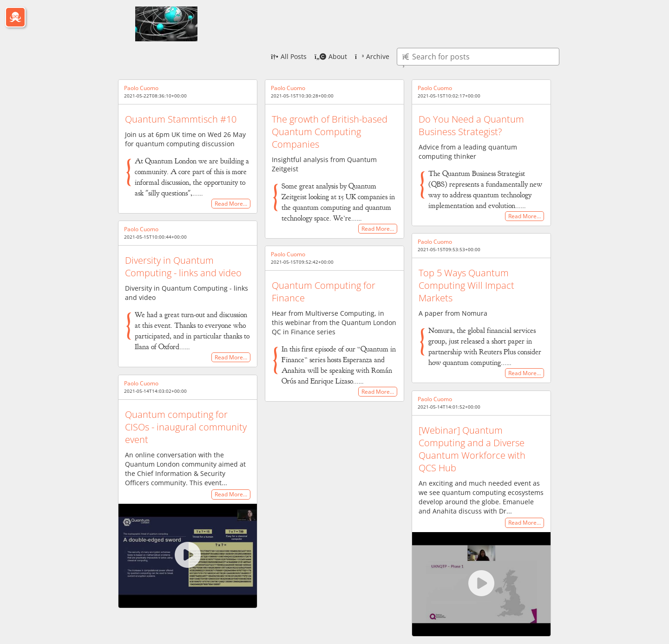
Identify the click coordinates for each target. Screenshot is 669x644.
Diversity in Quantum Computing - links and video (183, 267)
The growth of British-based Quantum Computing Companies (330, 132)
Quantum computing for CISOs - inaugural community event (186, 427)
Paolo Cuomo (141, 88)
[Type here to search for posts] (478, 57)
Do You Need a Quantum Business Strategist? (471, 125)
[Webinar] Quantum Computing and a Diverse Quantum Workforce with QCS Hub (472, 449)
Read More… (231, 204)
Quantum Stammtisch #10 (181, 119)
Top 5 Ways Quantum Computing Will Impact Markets (466, 285)
